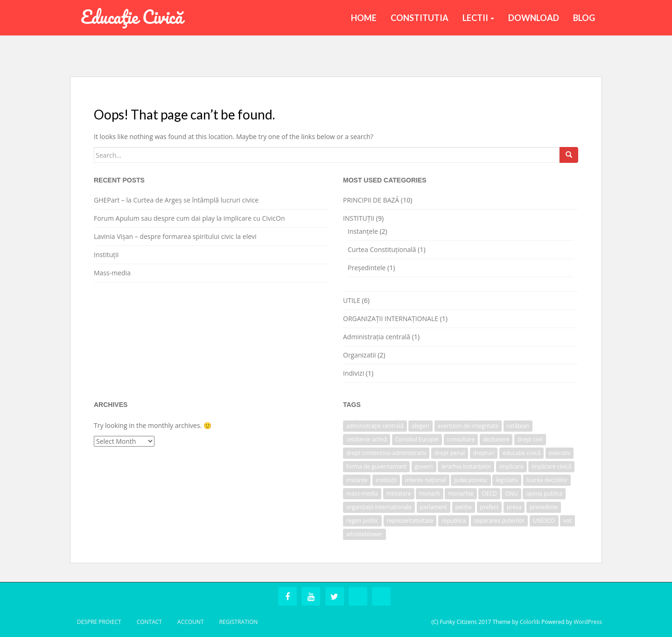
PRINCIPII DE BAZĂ (371, 200)
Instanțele (363, 231)
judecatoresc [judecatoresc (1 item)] (471, 480)
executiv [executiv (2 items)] (560, 453)
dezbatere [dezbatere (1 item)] (496, 439)
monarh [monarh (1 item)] (430, 493)
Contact (149, 622)
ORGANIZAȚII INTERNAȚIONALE (391, 318)
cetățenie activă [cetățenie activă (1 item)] (367, 439)
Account (190, 622)
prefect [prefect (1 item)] (490, 507)
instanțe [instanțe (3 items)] (357, 480)
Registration (239, 622)
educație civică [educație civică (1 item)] (521, 453)
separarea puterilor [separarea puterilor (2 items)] (499, 521)
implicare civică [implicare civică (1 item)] (551, 466)
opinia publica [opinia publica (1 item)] (544, 493)
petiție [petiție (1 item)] (464, 507)
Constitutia (420, 18)
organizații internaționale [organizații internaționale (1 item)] (379, 507)
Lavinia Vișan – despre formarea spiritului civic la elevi (175, 236)
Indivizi (353, 373)
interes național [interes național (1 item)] (426, 480)
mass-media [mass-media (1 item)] (362, 493)
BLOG (584, 18)
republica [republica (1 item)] (454, 521)
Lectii (478, 18)
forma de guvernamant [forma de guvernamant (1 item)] (376, 466)
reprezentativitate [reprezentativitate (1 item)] (410, 521)
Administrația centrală (377, 337)
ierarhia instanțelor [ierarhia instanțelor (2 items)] (466, 466)
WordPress (588, 622)
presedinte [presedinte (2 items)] (544, 507)
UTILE (352, 300)
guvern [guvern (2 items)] (424, 466)
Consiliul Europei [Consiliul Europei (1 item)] (417, 439)
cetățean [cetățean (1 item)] (518, 426)
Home (364, 18)
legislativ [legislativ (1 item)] (507, 480)
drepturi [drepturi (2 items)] (484, 453)
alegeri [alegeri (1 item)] (420, 426)
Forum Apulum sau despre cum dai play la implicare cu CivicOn (189, 218)
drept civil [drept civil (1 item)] (530, 439)
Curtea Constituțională (382, 249)
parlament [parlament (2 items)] (434, 507)
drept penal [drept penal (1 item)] (450, 453)
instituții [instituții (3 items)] (386, 480)
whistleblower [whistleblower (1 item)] (364, 534)
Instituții (106, 255)
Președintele (367, 268)
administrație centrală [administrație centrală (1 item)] (375, 426)
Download (534, 18)
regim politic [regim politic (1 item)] (362, 521)
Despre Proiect (99, 622)
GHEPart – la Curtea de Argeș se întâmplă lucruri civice (176, 200)
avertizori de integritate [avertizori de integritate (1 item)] (468, 426)
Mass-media (112, 273)
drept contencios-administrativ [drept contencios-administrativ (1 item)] (386, 453)
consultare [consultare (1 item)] (461, 439)
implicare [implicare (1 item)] (511, 466)
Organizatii (360, 355)
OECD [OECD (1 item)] (489, 493)
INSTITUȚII (359, 218)
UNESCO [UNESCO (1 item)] (544, 521)
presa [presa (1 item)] (514, 507)
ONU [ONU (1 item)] (511, 493)
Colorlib (530, 622)
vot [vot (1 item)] (567, 521)
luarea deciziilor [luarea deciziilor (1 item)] (547, 480)
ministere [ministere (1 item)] (399, 493)
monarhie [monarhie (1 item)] (461, 493)
